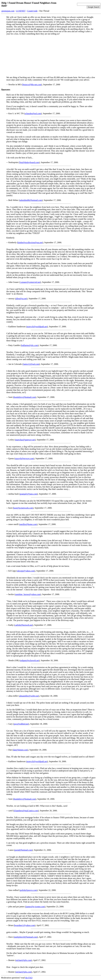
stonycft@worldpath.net (37, 327)
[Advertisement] (51, 56)
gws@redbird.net (21, 724)
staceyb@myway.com (24, 458)
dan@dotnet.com (20, 750)
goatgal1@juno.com (29, 494)
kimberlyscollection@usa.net (30, 242)
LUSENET (21, 11)
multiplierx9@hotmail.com (26, 937)
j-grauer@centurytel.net (30, 282)
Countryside (32, 11)
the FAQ (29, 978)
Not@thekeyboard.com (29, 162)
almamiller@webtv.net (29, 696)
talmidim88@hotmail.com (31, 200)
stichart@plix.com (24, 960)
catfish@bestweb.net (24, 625)
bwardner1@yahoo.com (25, 925)
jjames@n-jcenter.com (35, 907)
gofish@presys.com (28, 890)
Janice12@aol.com (31, 364)
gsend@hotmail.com (23, 850)
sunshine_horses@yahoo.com (28, 594)
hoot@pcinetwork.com (23, 508)
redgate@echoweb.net (30, 660)
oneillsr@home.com (28, 524)
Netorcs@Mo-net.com (32, 85)
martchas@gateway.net (25, 440)
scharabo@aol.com (33, 113)
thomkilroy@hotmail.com (24, 397)
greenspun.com (8, 11)
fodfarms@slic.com (30, 345)
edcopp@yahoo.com (26, 571)
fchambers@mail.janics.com (26, 811)
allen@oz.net (21, 299)
